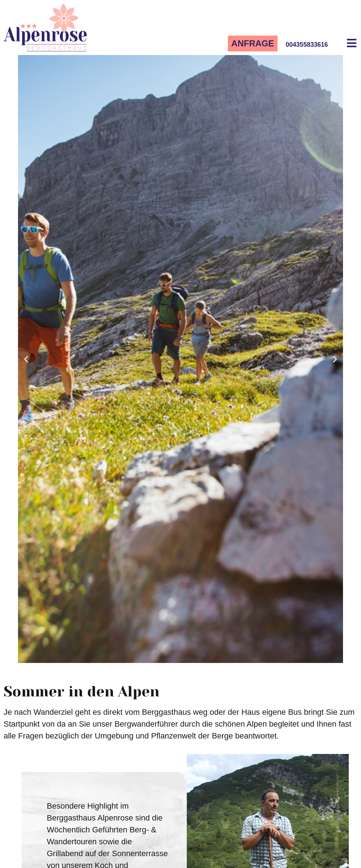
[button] (26, 359)
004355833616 (307, 45)
